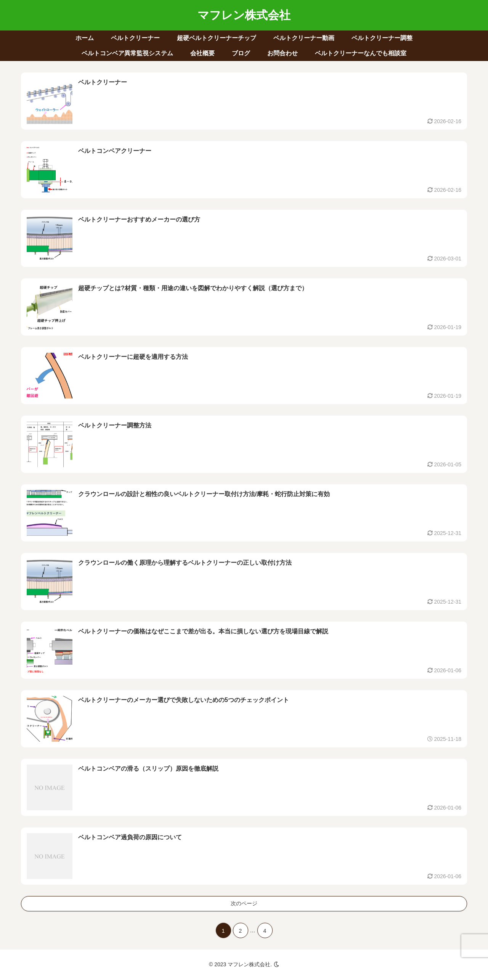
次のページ (244, 903)
